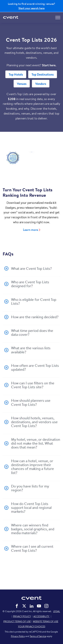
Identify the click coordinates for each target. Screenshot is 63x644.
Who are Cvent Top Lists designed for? (30, 284)
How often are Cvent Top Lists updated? (35, 367)
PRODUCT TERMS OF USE (17, 621)
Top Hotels (16, 74)
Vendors (41, 84)
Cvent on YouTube (39, 606)
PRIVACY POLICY (22, 616)
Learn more (30, 230)
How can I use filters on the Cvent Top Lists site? (33, 385)
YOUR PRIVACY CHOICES (32, 626)
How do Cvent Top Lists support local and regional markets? (31, 508)
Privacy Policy (18, 636)
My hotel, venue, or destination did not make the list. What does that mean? (36, 443)
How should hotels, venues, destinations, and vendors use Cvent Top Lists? (34, 422)
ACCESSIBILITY (42, 616)
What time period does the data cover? (32, 332)
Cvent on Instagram (46, 606)
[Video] (32, 165)
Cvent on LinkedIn (32, 606)
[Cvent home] (11, 17)
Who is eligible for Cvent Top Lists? (34, 301)
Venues (22, 84)
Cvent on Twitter (24, 606)
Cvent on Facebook (17, 606)
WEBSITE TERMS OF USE (46, 621)
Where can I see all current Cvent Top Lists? (32, 548)
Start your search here (32, 8)
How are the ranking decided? (35, 317)
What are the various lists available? (31, 350)
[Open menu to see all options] (58, 18)
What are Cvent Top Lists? (31, 268)
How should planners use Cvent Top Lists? (31, 402)
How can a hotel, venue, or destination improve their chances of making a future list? (33, 467)
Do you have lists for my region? (30, 488)
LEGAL (57, 611)
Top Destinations (43, 74)
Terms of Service (38, 636)
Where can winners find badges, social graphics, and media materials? (33, 529)
